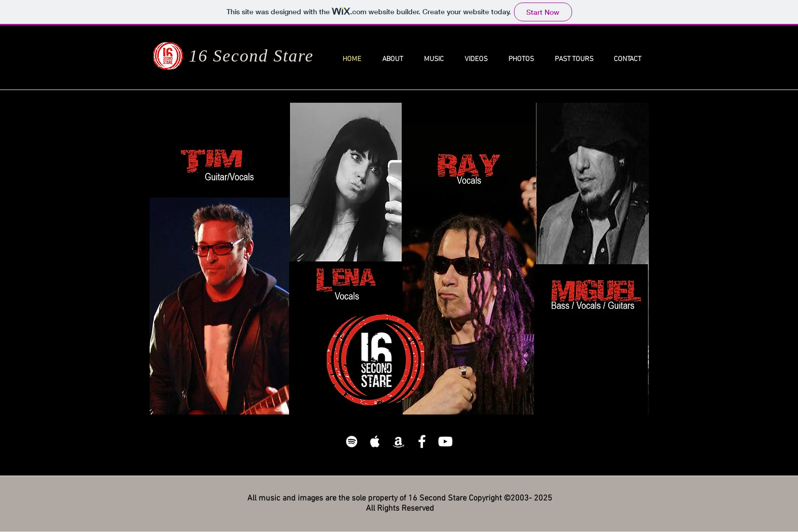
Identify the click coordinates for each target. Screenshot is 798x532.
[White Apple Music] (375, 441)
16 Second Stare (251, 56)
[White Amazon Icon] (398, 441)
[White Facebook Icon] (422, 441)
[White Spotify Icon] (352, 441)
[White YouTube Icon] (445, 441)
